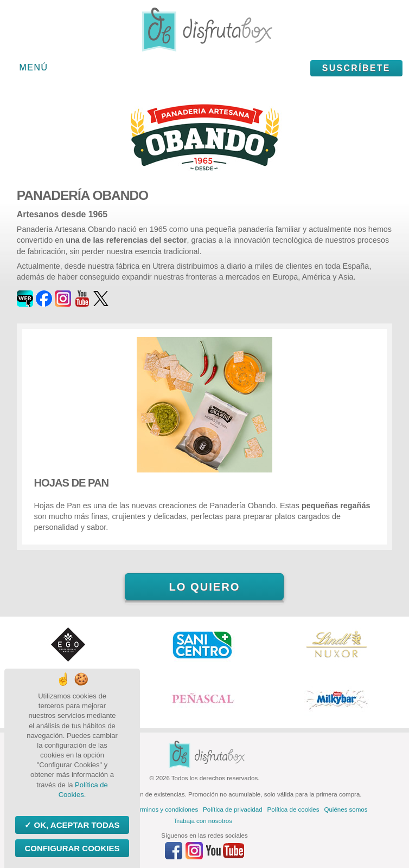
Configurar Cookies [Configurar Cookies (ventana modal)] (72, 848)
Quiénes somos (346, 809)
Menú (34, 67)
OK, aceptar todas (75, 825)
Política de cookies (293, 809)
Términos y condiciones (165, 809)
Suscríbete (356, 68)
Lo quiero (204, 587)
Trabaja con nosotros (203, 821)
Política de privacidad (232, 809)
